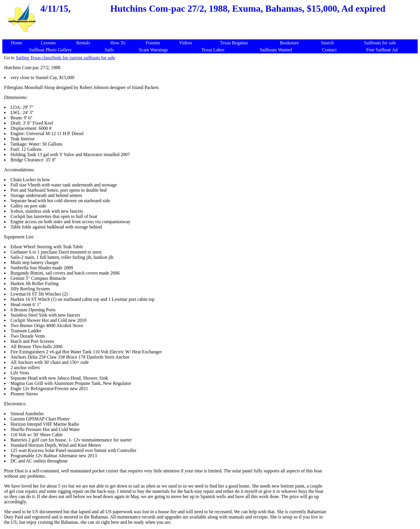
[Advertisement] (211, 36)
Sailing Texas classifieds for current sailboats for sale (65, 58)
